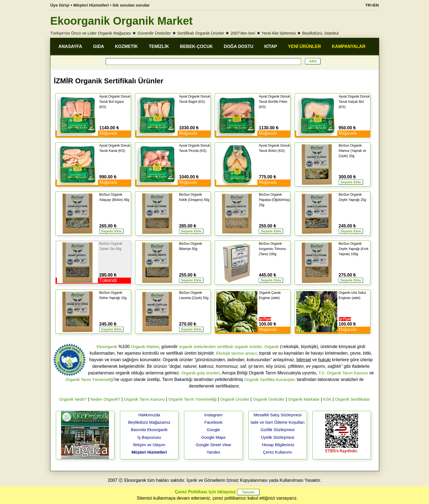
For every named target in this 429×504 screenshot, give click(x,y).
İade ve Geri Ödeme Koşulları (278, 422)
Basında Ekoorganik (149, 430)
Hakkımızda (149, 415)
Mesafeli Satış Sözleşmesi (277, 415)
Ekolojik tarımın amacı (236, 353)
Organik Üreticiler (269, 399)
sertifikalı (225, 347)
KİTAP (271, 46)
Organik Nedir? (73, 399)
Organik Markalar (304, 399)
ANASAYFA (70, 46)
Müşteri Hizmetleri (149, 452)
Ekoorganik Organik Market (122, 21)
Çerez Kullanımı (278, 452)
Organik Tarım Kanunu (144, 399)
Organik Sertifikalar (352, 399)
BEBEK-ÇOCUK (196, 46)
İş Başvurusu (149, 437)
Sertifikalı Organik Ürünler (201, 33)
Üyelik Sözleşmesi (278, 437)
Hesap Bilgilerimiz (278, 445)
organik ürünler (248, 347)
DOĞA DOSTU (238, 46)
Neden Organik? (105, 399)
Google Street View (213, 445)
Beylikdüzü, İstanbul (320, 33)
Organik (271, 347)
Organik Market (145, 347)
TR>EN (372, 5)
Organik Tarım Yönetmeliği (90, 379)
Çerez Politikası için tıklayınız (205, 492)
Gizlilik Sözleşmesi (278, 430)
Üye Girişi (60, 5)
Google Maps (213, 437)
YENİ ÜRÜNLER (304, 46)
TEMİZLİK (159, 46)
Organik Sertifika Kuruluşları (270, 379)
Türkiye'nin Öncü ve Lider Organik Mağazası (91, 33)
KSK (327, 399)
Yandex (214, 452)
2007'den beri (243, 33)
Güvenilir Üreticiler (154, 33)
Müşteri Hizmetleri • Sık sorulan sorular (112, 5)
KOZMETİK (126, 46)
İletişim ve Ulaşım (149, 445)
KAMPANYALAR (349, 46)
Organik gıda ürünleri (200, 373)
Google (213, 430)
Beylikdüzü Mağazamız (149, 422)
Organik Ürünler (235, 399)
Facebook (214, 422)
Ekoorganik (107, 347)
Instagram (213, 415)
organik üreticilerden (197, 347)
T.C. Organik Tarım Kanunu (343, 373)
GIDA (99, 46)
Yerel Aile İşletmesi (279, 33)
